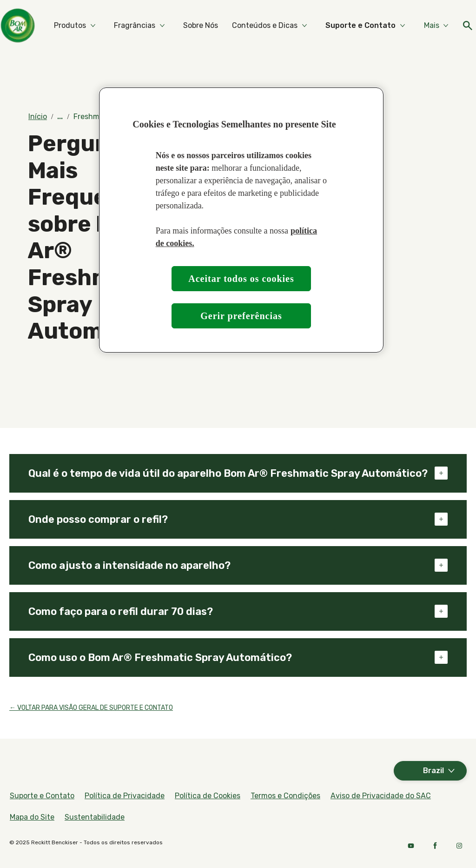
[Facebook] (435, 846)
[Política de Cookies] (208, 796)
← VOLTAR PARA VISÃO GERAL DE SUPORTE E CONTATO (91, 708)
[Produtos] (158, 26)
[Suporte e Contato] (42, 796)
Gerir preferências (241, 316)
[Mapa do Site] (32, 817)
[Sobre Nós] (288, 26)
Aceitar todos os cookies (241, 279)
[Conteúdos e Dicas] (353, 26)
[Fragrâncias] (222, 26)
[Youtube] (411, 846)
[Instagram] (459, 846)
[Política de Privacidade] (125, 796)
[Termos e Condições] (285, 796)
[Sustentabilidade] (95, 817)
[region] (241, 220)
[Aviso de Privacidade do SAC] (381, 796)
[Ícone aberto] (457, 26)
